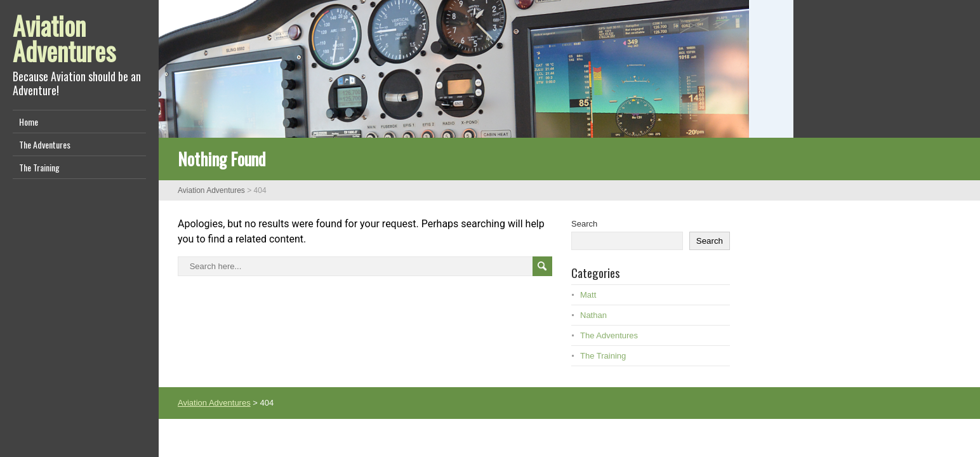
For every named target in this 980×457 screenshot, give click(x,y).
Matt (588, 295)
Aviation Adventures (64, 38)
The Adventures (45, 144)
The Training (39, 167)
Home (29, 122)
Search (584, 224)
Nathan (593, 315)
